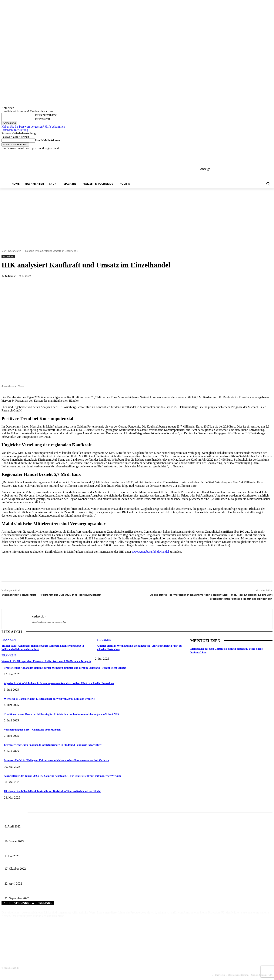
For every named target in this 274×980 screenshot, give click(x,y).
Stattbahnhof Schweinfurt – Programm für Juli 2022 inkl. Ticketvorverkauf (51, 595)
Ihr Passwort (42, 119)
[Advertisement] (137, 217)
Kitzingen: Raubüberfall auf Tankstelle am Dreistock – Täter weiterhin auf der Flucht (52, 791)
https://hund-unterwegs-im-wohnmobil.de (49, 622)
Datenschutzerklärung (15, 130)
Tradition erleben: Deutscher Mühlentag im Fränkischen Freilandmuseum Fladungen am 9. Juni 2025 (61, 714)
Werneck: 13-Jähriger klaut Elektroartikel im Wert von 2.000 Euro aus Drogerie (44, 661)
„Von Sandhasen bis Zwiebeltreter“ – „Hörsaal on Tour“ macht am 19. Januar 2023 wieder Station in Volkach (62, 835)
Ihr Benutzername (46, 115)
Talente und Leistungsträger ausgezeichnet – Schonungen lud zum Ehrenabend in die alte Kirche (56, 862)
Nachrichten (15, 251)
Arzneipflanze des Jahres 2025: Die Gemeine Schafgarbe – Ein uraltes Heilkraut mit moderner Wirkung (63, 776)
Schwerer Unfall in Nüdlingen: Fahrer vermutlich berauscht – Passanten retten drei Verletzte (56, 760)
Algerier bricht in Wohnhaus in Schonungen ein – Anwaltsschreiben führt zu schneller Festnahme (59, 683)
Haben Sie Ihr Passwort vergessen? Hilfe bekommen (33, 127)
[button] (268, 184)
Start (4, 251)
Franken (9, 640)
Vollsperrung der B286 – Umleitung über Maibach (32, 730)
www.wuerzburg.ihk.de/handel (150, 552)
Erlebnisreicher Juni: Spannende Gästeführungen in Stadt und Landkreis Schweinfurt (53, 745)
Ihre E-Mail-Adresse (47, 140)
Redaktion (10, 276)
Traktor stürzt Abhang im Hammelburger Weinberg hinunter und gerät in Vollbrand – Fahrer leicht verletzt (65, 668)
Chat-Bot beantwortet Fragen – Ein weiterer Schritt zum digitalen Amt (42, 877)
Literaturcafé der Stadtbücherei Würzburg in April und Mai (36, 820)
